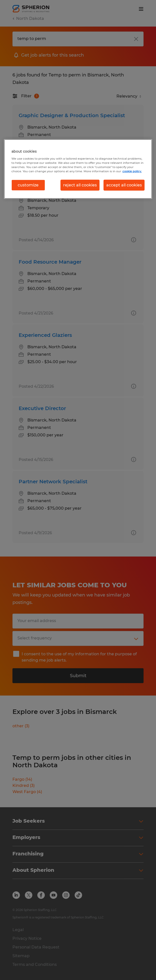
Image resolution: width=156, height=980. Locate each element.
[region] (78, 169)
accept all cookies (124, 185)
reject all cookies (80, 185)
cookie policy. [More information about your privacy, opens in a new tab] (132, 171)
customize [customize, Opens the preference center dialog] (28, 185)
